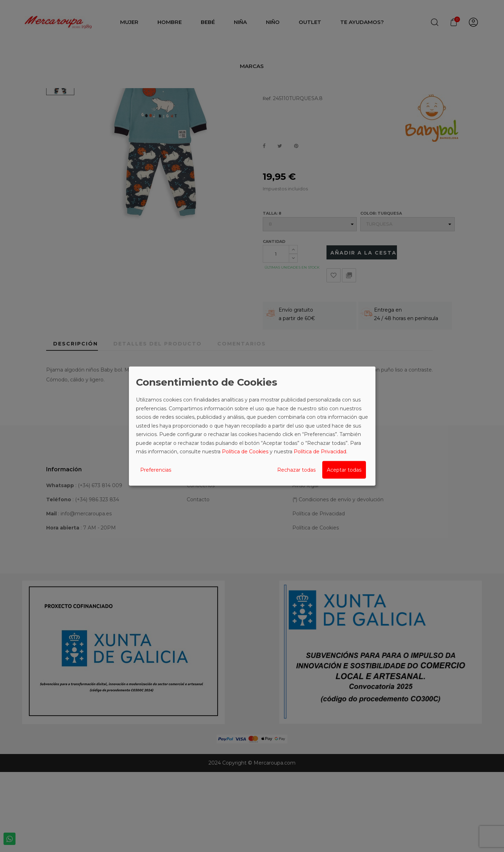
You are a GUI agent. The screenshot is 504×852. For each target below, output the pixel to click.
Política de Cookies (245, 452)
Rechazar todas (296, 470)
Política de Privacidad (320, 452)
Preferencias (156, 470)
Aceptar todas (344, 470)
